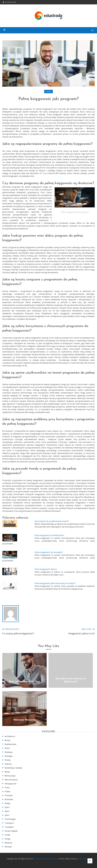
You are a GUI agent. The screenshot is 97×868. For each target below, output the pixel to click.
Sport (7, 807)
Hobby (8, 760)
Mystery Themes (84, 859)
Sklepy (7, 803)
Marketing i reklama (13, 768)
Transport (9, 823)
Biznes (48, 92)
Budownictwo (10, 744)
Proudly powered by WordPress (45, 859)
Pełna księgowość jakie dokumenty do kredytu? (55, 583)
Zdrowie (8, 847)
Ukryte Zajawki (11, 831)
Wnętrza (8, 843)
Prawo (7, 791)
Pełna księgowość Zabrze (46, 569)
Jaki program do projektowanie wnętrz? (52, 521)
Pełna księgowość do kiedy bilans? (49, 535)
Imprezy (8, 764)
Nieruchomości (11, 780)
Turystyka (9, 827)
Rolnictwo (9, 799)
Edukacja (8, 752)
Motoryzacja (10, 776)
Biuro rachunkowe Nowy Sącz (25, 682)
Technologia (10, 819)
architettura (10, 736)
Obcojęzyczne (11, 784)
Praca (7, 788)
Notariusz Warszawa (24, 720)
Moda (7, 772)
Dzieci (7, 748)
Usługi (7, 839)
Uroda (7, 835)
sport (7, 815)
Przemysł (9, 795)
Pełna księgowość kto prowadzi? (49, 552)
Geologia (9, 756)
